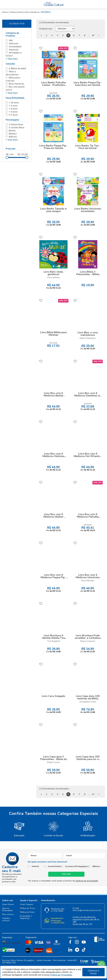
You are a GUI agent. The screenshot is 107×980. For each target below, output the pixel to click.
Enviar (66, 874)
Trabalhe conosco (6, 919)
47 (93, 35)
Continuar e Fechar (93, 972)
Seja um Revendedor (7, 909)
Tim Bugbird (53, 641)
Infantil (35, 866)
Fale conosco (8, 914)
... (89, 35)
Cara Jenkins (53, 277)
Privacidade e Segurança (26, 917)
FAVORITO (41, 48)
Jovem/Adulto (55, 866)
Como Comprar (26, 905)
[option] (19, 829)
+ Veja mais (12, 59)
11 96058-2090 (57, 923)
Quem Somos (8, 905)
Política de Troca (27, 908)
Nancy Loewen (88, 641)
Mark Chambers (88, 338)
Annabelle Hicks (88, 702)
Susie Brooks (88, 581)
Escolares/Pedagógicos (77, 866)
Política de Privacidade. (61, 975)
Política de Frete (27, 912)
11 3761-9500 (57, 911)
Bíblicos (96, 866)
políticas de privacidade (87, 881)
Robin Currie (53, 762)
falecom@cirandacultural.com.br (87, 910)
